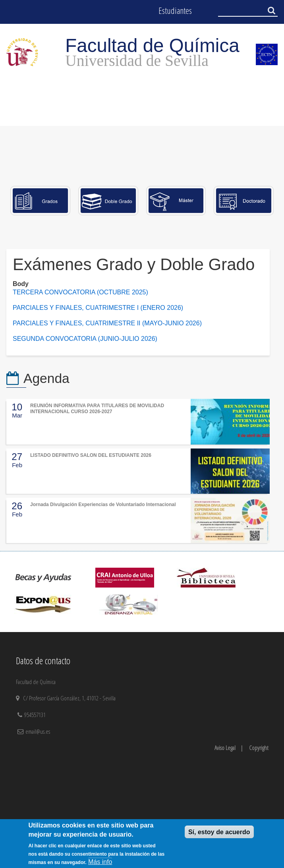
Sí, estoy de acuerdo (219, 832)
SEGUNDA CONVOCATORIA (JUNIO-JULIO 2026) (85, 339)
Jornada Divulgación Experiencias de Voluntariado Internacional (103, 505)
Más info (100, 862)
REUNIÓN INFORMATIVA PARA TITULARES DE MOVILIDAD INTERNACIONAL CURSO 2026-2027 (97, 408)
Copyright (259, 748)
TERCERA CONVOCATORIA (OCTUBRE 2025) (80, 292)
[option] (142, 143)
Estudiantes (175, 11)
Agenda (46, 378)
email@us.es (38, 731)
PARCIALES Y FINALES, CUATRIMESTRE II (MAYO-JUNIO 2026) (107, 323)
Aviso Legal (225, 748)
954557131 (36, 715)
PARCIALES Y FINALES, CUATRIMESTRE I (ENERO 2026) (99, 308)
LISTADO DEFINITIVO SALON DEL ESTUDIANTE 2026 (91, 455)
